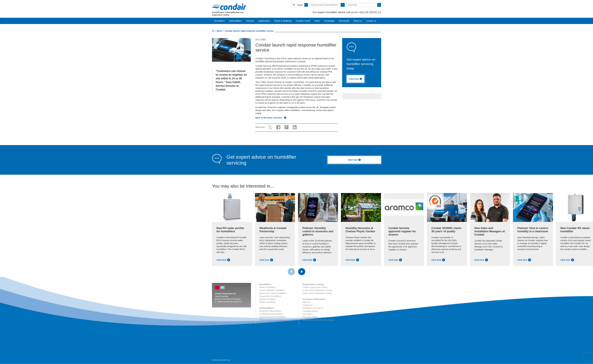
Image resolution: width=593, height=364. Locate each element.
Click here (356, 79)
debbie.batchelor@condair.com (229, 302)
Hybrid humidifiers (268, 299)
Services (250, 21)
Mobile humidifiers (268, 302)
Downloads (344, 21)
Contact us (371, 21)
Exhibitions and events (313, 308)
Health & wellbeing (283, 21)
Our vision (307, 314)
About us (358, 21)
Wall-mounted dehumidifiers (272, 320)
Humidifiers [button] (219, 21)
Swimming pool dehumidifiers (273, 317)
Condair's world (303, 21)
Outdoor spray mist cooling (315, 287)
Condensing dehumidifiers (271, 314)
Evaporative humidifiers (270, 296)
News (317, 21)
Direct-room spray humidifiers (273, 293)
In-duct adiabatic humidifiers (272, 290)
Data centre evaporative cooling (317, 293)
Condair (229, 7)
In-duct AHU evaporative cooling (317, 290)
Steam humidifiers (268, 287)
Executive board (310, 317)
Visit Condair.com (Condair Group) (318, 320)
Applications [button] (264, 21)
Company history (310, 311)
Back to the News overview (271, 118)
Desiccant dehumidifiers (270, 311)
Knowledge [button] (329, 21)
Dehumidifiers (235, 21)
